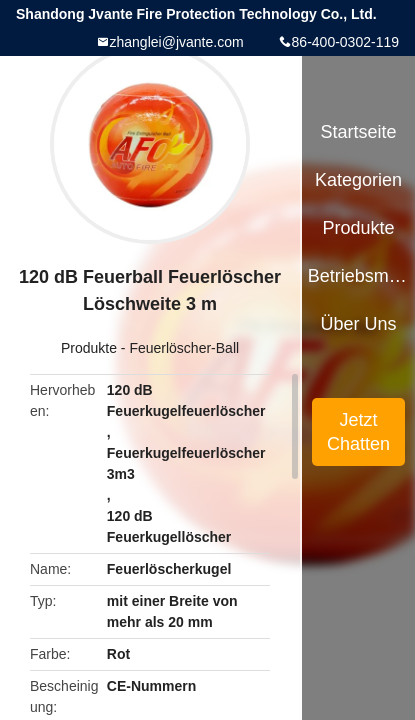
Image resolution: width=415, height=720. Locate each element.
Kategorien (358, 180)
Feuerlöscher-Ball (184, 348)
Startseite (359, 132)
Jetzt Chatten (358, 432)
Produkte (89, 348)
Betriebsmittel (359, 276)
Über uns (359, 324)
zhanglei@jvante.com (177, 42)
